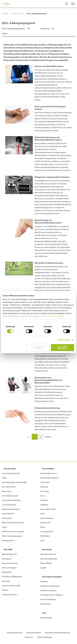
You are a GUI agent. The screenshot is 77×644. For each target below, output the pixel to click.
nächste (47, 437)
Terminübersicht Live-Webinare (52, 595)
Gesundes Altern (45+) (49, 473)
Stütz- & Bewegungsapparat (12, 536)
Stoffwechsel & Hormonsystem (13, 531)
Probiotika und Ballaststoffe (12, 577)
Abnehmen (44, 500)
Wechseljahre (45, 536)
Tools (44, 613)
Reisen (43, 527)
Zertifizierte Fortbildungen (50, 586)
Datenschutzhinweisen (50, 316)
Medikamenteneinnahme (11, 509)
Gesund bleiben (48, 469)
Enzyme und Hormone (10, 563)
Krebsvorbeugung (47, 518)
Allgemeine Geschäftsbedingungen (58, 633)
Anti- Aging (45, 491)
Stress (43, 496)
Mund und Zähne (8, 514)
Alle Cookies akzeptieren (62, 348)
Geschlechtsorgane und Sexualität (14, 482)
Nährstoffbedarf (46, 563)
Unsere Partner (46, 604)
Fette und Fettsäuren (9, 568)
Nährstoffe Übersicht (9, 554)
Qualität (43, 568)
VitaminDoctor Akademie (52, 577)
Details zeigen (64, 340)
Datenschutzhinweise (15, 633)
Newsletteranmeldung (48, 590)
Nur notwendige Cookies (38, 348)
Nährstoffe (8, 550)
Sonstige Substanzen (9, 594)
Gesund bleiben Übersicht (50, 478)
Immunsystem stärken (48, 509)
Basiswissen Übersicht (48, 554)
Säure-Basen (45, 482)
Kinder (43, 514)
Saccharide (6, 581)
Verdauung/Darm (8, 540)
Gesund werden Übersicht (11, 473)
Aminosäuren (7, 559)
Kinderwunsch (45, 522)
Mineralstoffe (7, 572)
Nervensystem (7, 518)
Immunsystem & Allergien (11, 500)
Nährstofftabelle (46, 618)
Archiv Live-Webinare (48, 599)
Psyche (4, 527)
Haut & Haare (7, 491)
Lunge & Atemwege (9, 505)
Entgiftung (44, 505)
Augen (4, 478)
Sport (42, 540)
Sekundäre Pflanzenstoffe (11, 586)
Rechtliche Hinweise (34, 633)
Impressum (10, 319)
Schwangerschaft (47, 531)
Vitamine (5, 590)
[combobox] (19, 29)
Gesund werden (10, 469)
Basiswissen (47, 550)
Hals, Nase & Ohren (9, 487)
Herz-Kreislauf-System (10, 496)
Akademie (44, 581)
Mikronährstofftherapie (49, 559)
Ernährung (44, 487)
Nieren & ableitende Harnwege (13, 522)
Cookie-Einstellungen (45, 637)
